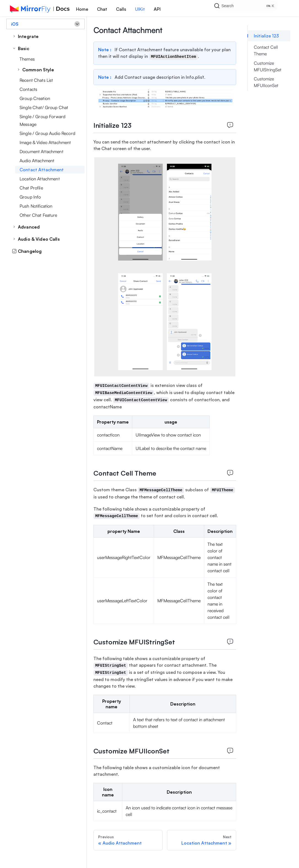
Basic (24, 48)
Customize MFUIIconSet (266, 82)
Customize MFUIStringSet (268, 66)
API (157, 9)
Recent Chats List (36, 80)
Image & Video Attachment (45, 142)
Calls (121, 9)
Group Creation (35, 98)
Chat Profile (31, 188)
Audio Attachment (37, 161)
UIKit (140, 9)
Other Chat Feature (38, 215)
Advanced (29, 227)
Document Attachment (41, 151)
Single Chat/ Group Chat (44, 107)
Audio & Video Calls (39, 239)
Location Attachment (40, 179)
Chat (102, 9)
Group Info (30, 197)
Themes (27, 59)
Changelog (27, 251)
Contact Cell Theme (266, 50)
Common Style (38, 70)
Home (82, 9)
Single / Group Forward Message (42, 120)
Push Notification (36, 206)
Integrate (28, 36)
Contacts (28, 89)
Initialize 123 (266, 36)
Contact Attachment (42, 170)
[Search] (252, 8)
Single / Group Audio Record (47, 133)
